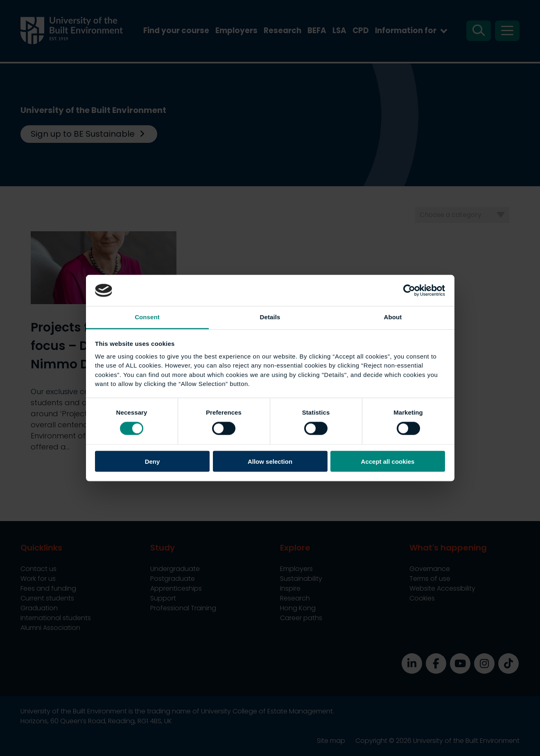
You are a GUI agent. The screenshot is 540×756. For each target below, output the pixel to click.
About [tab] (393, 317)
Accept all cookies (388, 461)
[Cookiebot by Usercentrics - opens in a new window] (409, 290)
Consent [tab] (147, 317)
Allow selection (270, 461)
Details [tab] (270, 317)
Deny (153, 461)
